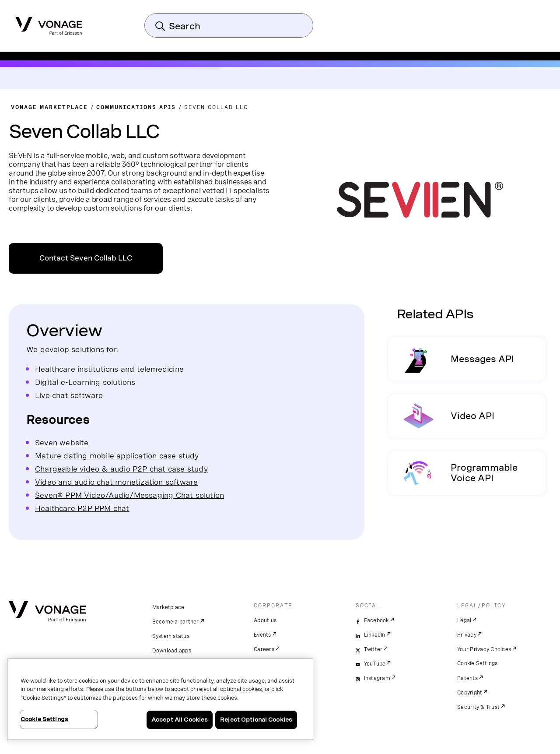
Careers (264, 649)
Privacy (467, 635)
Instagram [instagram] (377, 678)
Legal (464, 620)
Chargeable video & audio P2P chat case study (121, 469)
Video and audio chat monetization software (116, 482)
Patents (467, 678)
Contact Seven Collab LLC (86, 258)
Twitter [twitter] (373, 649)
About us (265, 620)
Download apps (172, 651)
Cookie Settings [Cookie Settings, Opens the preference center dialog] (44, 719)
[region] (160, 699)
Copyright (470, 693)
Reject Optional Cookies (256, 720)
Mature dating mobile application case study (117, 456)
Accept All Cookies (180, 720)
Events (262, 635)
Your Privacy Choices (484, 649)
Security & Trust (478, 707)
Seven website (62, 442)
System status (171, 636)
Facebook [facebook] (376, 620)
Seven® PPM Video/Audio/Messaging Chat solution (129, 495)
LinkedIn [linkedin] (375, 635)
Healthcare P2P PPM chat (82, 508)
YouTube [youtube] (375, 664)
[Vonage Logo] (49, 23)
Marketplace (168, 607)
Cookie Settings (478, 663)
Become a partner (176, 622)
